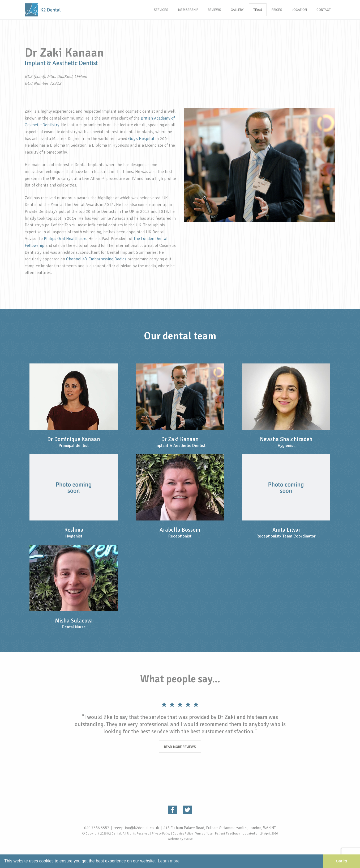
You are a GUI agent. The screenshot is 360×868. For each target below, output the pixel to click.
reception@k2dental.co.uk (136, 828)
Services (161, 10)
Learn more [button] (169, 861)
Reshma (74, 530)
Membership (188, 10)
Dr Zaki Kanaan (180, 439)
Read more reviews (180, 747)
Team (258, 10)
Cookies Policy (183, 834)
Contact (324, 10)
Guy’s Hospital (141, 139)
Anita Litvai (286, 530)
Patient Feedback (228, 834)
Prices (277, 10)
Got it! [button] (341, 861)
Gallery (237, 10)
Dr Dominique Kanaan (74, 439)
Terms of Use (204, 834)
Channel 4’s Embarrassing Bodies (96, 259)
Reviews (215, 10)
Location (299, 10)
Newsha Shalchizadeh (286, 439)
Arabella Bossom (180, 530)
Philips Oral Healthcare (65, 239)
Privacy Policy (161, 834)
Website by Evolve (180, 839)
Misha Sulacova (74, 621)
